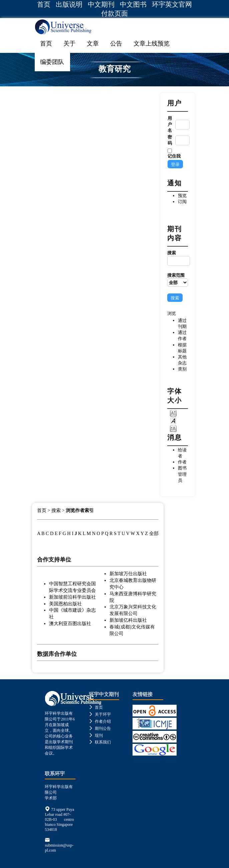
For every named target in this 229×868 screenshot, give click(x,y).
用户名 (170, 124)
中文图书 (133, 4)
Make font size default (173, 420)
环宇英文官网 (172, 4)
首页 (44, 4)
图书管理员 (182, 474)
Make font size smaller (173, 413)
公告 (116, 44)
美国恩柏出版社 (65, 604)
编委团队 (52, 62)
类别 (182, 369)
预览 (182, 196)
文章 (93, 44)
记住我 (174, 156)
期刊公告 (100, 728)
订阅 (182, 202)
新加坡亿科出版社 (128, 620)
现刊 (96, 735)
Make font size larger (173, 428)
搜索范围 (178, 280)
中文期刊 (101, 4)
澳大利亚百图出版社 (70, 623)
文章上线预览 (152, 44)
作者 (182, 462)
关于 (69, 44)
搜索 (178, 258)
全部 (154, 533)
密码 (170, 140)
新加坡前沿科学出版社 (72, 597)
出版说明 (69, 4)
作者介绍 (100, 721)
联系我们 (100, 742)
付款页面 (114, 13)
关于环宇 (100, 714)
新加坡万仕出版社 (128, 574)
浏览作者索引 (80, 510)
